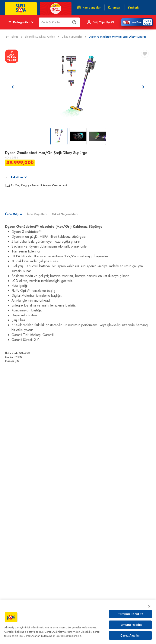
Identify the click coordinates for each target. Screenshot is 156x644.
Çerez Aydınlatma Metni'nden (62, 632)
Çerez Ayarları (130, 635)
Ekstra (17, 37)
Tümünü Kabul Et (130, 614)
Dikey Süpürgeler (74, 37)
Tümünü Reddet (130, 625)
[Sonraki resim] (143, 87)
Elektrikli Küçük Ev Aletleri (42, 37)
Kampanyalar (89, 7)
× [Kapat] (149, 606)
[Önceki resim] (13, 87)
